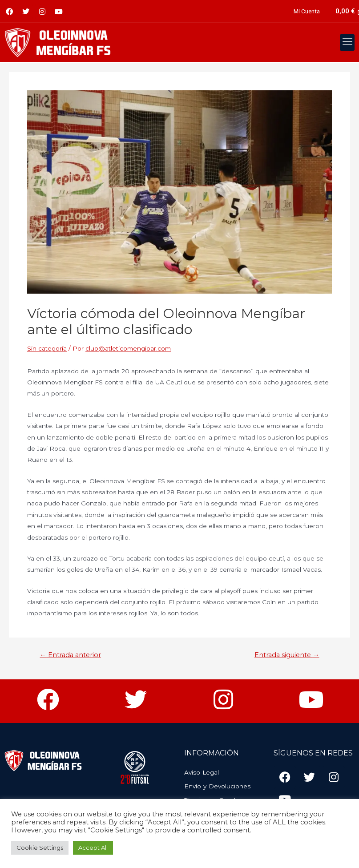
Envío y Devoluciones (218, 786)
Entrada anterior (70, 655)
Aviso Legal (202, 772)
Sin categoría (47, 348)
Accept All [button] (93, 848)
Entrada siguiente (287, 655)
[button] (347, 42)
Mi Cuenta (307, 11)
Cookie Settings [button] (40, 848)
